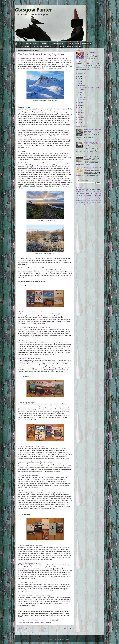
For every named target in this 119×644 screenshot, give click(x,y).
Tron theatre (80, 197)
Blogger (69, 639)
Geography (44, 43)
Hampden (83, 195)
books (32, 623)
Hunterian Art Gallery (82, 199)
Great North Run (84, 201)
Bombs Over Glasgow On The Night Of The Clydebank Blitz (92, 168)
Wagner (96, 199)
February (82, 100)
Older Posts (67, 628)
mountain (49, 623)
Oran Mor (84, 192)
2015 (80, 112)
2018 (80, 105)
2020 (80, 83)
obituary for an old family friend (51, 479)
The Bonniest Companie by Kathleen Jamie (32, 491)
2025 (80, 76)
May (81, 95)
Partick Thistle (92, 192)
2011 (80, 122)
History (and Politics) (57, 43)
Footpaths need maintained (37, 136)
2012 (80, 120)
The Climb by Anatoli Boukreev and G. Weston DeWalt (36, 462)
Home (20, 43)
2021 (80, 81)
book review (26, 623)
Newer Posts (23, 628)
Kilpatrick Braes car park (37, 171)
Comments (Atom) (31, 632)
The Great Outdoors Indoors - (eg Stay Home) (41, 54)
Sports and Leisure (31, 43)
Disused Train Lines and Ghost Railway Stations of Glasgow (91, 144)
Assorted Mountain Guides (27, 402)
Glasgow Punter (33, 10)
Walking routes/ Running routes (43, 46)
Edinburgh (94, 194)
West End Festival (94, 204)
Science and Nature (73, 43)
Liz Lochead (91, 199)
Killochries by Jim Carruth (26, 582)
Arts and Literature (24, 46)
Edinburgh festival (85, 194)
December (83, 86)
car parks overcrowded (25, 138)
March (82, 97)
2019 (80, 103)
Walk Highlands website (54, 329)
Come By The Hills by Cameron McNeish (31, 447)
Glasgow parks (58, 165)
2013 (80, 117)
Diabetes (99, 197)
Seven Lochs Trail (40, 167)
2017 (80, 108)
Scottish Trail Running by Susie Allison (31, 546)
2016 (80, 110)
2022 (80, 79)
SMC (34, 412)
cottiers (94, 195)
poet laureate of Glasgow (40, 588)
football (79, 192)
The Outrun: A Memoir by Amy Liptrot (30, 312)
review (99, 190)
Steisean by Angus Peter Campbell (30, 358)
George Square (97, 201)
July (81, 92)
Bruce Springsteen (90, 197)
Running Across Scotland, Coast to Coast (68, 46)
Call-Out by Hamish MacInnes (29, 475)
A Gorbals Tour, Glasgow (91, 156)
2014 (80, 115)
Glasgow (36, 623)
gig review (90, 190)
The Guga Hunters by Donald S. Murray (31, 341)
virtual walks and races (61, 180)
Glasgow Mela (93, 202)
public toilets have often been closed (60, 136)
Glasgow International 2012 (83, 202)
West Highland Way (46, 176)
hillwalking (42, 623)
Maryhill (89, 195)
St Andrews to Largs (32, 119)
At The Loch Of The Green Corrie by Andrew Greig (34, 596)
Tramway (99, 195)
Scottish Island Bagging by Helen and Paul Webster (35, 327)
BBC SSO (91, 201)
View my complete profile (83, 69)
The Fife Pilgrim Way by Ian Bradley (30, 563)
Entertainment (86, 43)
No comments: (44, 620)
